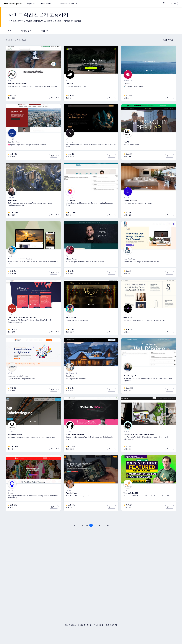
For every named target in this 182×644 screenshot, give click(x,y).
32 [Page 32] (83, 525)
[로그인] (173, 3)
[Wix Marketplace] (13, 4)
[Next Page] (112, 525)
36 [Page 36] (99, 525)
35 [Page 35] (95, 525)
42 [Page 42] (108, 525)
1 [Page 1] (74, 525)
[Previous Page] (70, 525)
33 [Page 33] (87, 525)
